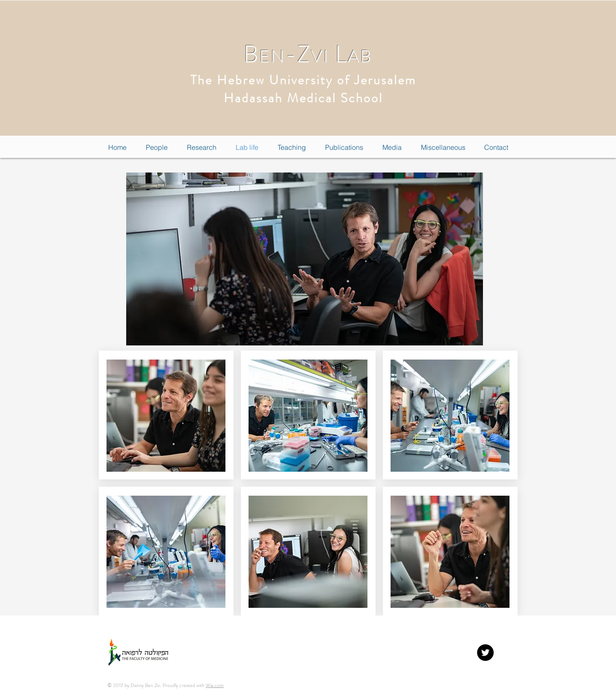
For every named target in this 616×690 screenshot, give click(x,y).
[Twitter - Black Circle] (485, 653)
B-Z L (308, 54)
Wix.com (215, 685)
